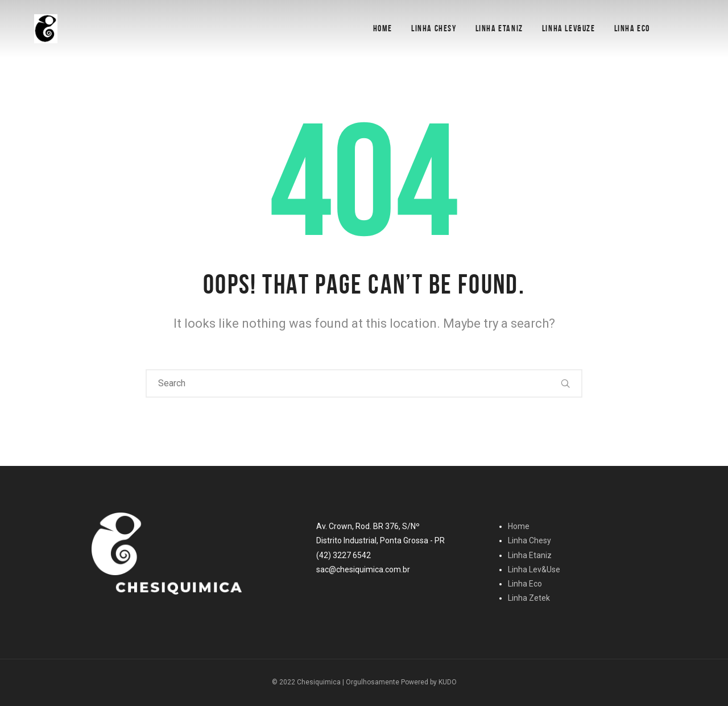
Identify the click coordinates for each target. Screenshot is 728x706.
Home (383, 28)
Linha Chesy (434, 28)
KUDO (448, 682)
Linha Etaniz (499, 28)
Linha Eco (632, 28)
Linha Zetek (529, 598)
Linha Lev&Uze (569, 28)
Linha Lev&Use (534, 569)
